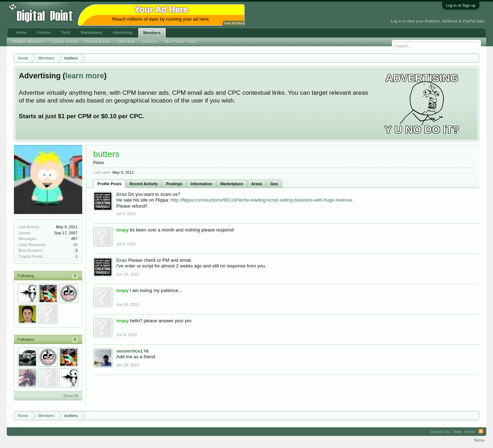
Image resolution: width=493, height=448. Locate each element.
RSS (481, 432)
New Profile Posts (180, 42)
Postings (174, 184)
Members (152, 33)
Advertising (122, 32)
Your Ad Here (234, 23)
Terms (479, 440)
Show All (71, 396)
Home (21, 32)
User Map (126, 42)
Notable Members (29, 42)
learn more (85, 76)
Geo (274, 184)
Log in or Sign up (461, 5)
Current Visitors (65, 42)
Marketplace (232, 184)
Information (202, 184)
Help (457, 432)
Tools (65, 32)
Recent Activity (144, 184)
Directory (150, 42)
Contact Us (440, 432)
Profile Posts (109, 184)
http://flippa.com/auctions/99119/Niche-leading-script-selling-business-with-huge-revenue (261, 200)
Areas (257, 184)
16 (75, 245)
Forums (44, 32)
